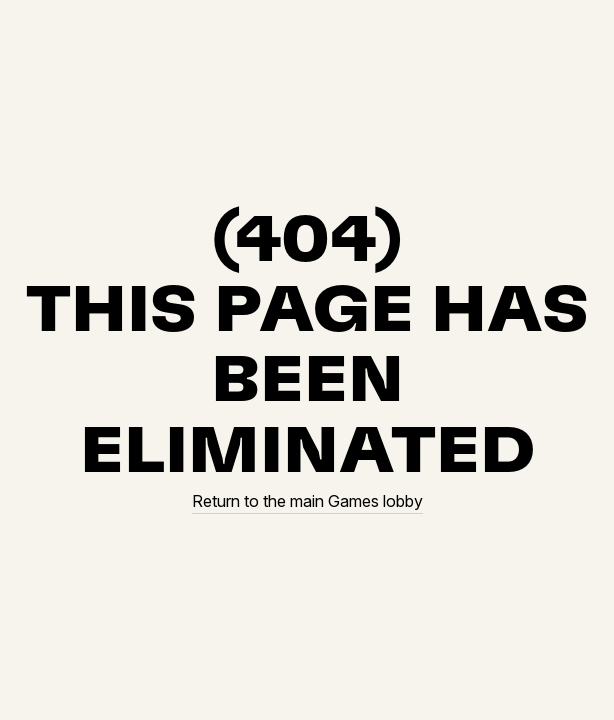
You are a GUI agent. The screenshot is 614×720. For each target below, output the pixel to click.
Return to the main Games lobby (307, 501)
